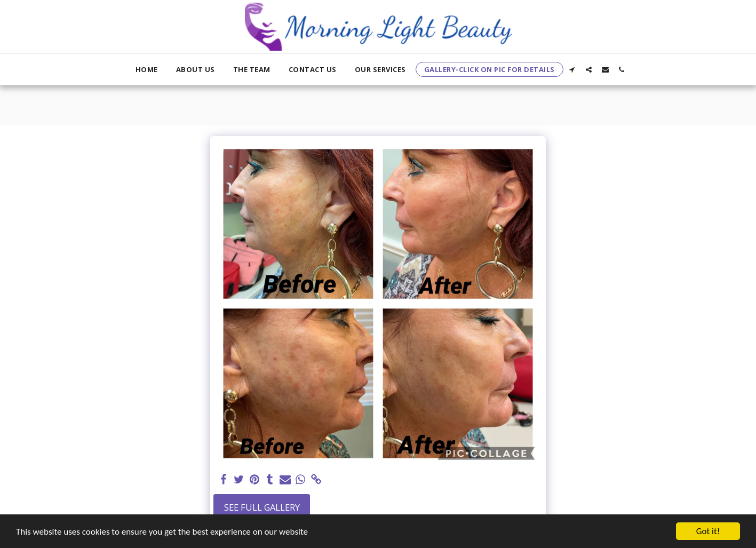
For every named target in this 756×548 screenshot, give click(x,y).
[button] (572, 69)
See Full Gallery (262, 507)
